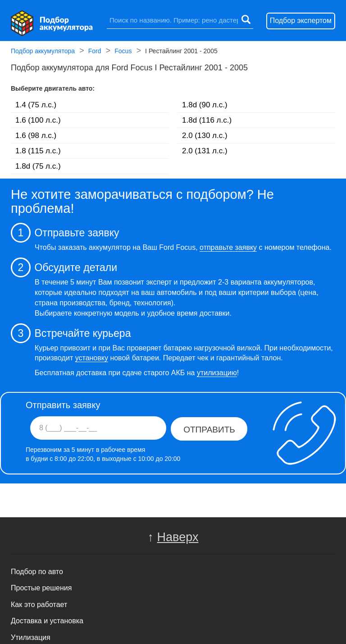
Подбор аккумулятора (43, 52)
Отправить (209, 430)
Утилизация (31, 637)
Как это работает (39, 605)
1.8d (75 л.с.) (38, 166)
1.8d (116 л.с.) (207, 120)
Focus (123, 52)
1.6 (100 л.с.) (38, 120)
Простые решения (41, 588)
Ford (95, 52)
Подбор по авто (37, 572)
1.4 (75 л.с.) (36, 105)
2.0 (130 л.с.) (205, 136)
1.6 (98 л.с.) (36, 136)
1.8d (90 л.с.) (205, 105)
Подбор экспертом (301, 21)
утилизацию (217, 373)
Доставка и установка (47, 621)
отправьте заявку (228, 247)
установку (92, 358)
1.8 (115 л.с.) (38, 151)
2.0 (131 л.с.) (205, 151)
